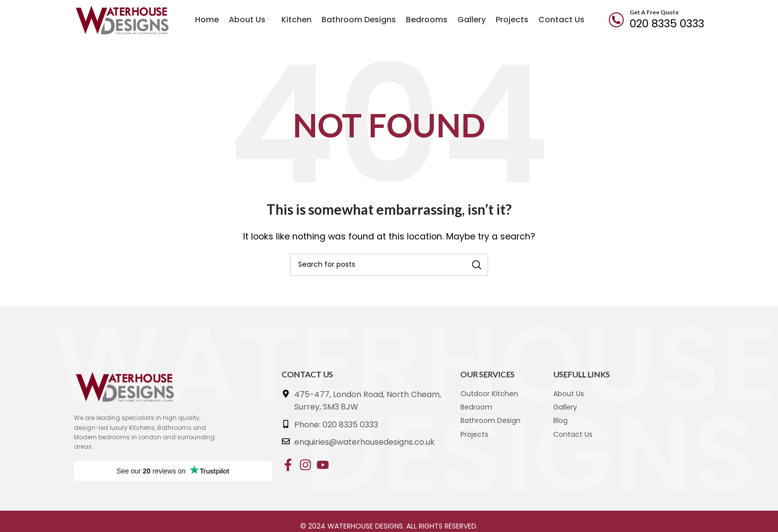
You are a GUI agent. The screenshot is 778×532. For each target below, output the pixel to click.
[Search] (389, 265)
